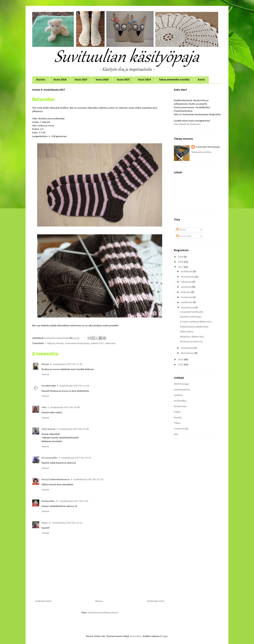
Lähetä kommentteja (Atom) (103, 613)
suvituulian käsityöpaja (77, 343)
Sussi (44, 523)
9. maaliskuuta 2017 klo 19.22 (75, 458)
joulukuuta (187, 272)
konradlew (136, 636)
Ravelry (178, 418)
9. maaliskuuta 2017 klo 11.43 (66, 364)
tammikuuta (188, 353)
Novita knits (180, 406)
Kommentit (184, 236)
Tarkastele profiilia (201, 152)
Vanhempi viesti (156, 601)
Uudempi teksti (43, 601)
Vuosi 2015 (123, 80)
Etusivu (41, 80)
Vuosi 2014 (144, 80)
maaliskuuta (188, 308)
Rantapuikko (48, 501)
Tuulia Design (181, 429)
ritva (44, 407)
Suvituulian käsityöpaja (207, 147)
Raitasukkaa (187, 332)
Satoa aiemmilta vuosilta (174, 80)
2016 (181, 360)
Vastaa (45, 374)
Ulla (176, 434)
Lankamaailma (182, 390)
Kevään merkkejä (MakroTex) (196, 322)
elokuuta (186, 292)
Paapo (177, 412)
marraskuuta (188, 277)
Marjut (45, 364)
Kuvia (201, 80)
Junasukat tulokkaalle (192, 312)
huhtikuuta (187, 302)
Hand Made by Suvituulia (187, 124)
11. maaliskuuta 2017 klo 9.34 (72, 501)
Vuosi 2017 (81, 80)
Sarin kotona (48, 429)
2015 (181, 365)
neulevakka (180, 401)
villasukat (110, 343)
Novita (60, 343)
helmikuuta (187, 348)
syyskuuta (187, 287)
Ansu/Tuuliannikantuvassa (56, 479)
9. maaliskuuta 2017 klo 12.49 (73, 386)
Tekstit (181, 230)
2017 (181, 267)
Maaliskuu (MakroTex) (192, 337)
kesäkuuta (187, 297)
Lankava (178, 395)
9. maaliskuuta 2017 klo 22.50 (87, 479)
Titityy (177, 423)
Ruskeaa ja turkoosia (191, 342)
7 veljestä (50, 343)
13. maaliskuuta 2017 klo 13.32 (65, 523)
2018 (181, 262)
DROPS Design (181, 384)
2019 (181, 257)
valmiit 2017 (97, 343)
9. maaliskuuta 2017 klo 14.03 (73, 429)
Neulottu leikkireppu (191, 317)
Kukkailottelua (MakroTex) (194, 327)
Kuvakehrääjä (49, 386)
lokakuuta (187, 282)
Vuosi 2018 (60, 80)
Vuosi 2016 (102, 80)
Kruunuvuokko (50, 458)
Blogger (164, 636)
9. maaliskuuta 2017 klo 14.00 (64, 407)
